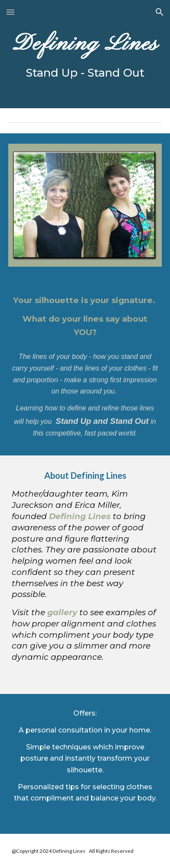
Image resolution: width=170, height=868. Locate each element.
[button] (10, 12)
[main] (85, 54)
